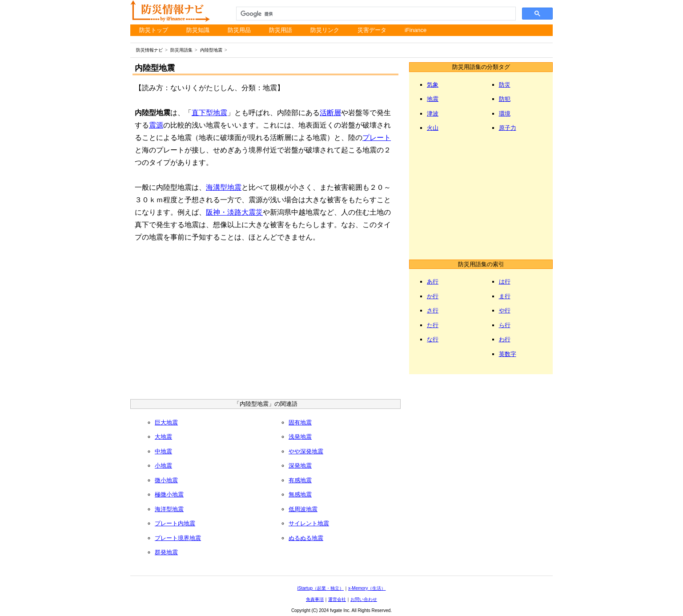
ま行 (505, 296)
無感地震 (300, 494)
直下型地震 (209, 113)
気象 (433, 85)
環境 (505, 114)
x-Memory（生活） (367, 588)
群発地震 (166, 552)
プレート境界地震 (178, 538)
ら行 (505, 325)
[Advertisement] (265, 324)
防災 (505, 85)
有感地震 (300, 480)
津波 (433, 114)
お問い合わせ (364, 599)
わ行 (505, 339)
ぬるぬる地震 (306, 538)
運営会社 (337, 599)
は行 (505, 282)
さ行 (433, 310)
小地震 (163, 466)
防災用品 (239, 30)
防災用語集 (181, 50)
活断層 (330, 113)
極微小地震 (169, 494)
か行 (433, 296)
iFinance (416, 30)
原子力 (508, 128)
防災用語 (281, 30)
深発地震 (300, 466)
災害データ (372, 30)
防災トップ (154, 30)
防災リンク (325, 30)
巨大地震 (166, 422)
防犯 (505, 99)
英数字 (508, 354)
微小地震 (166, 480)
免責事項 (315, 599)
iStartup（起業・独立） (321, 588)
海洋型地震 (169, 509)
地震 (433, 99)
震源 (156, 125)
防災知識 (198, 30)
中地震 (163, 451)
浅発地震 (300, 437)
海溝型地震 (224, 187)
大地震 (163, 437)
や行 (505, 310)
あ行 (433, 282)
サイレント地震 (309, 523)
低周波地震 (303, 509)
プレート (377, 138)
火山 (433, 128)
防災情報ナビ (149, 50)
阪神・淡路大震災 (234, 212)
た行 (433, 325)
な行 (433, 339)
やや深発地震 (306, 451)
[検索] (375, 14)
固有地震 (300, 422)
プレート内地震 (175, 523)
